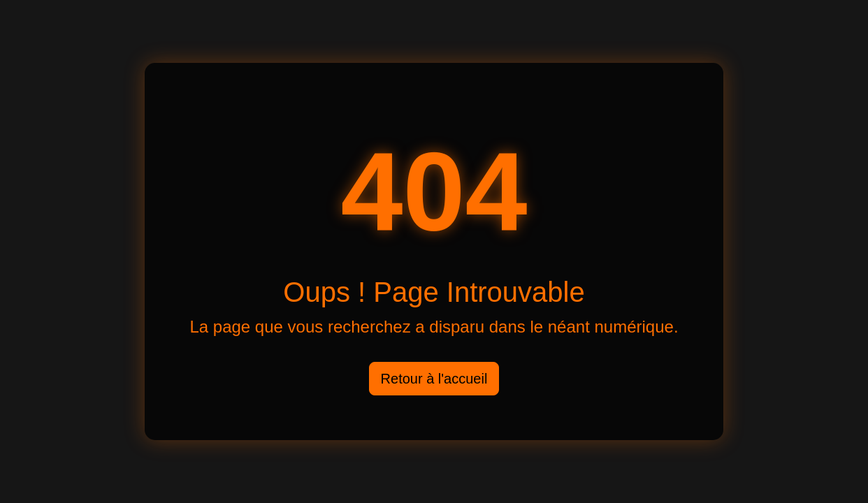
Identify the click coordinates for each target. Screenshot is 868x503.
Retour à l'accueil (434, 379)
